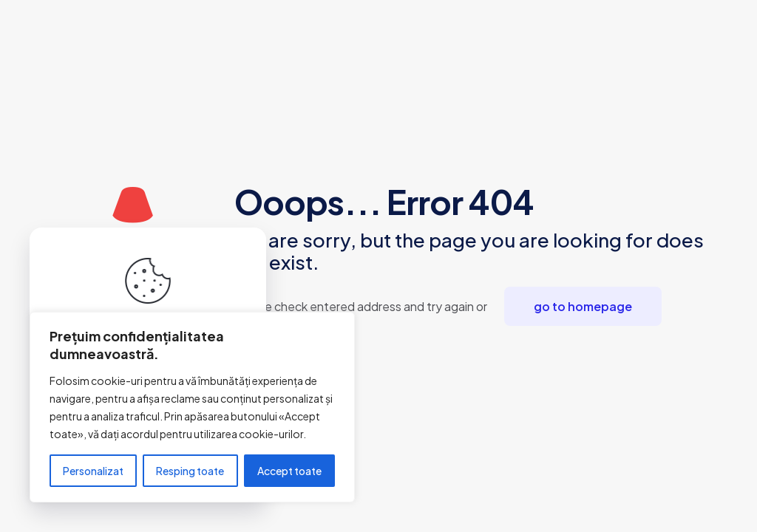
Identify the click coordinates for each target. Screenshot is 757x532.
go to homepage (583, 306)
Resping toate (190, 471)
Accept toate (289, 471)
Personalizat (93, 471)
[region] (192, 407)
